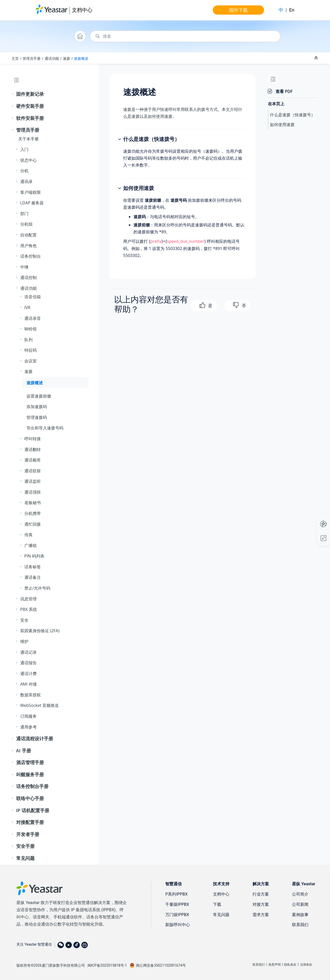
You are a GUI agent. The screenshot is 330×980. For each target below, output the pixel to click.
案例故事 (300, 915)
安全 (24, 620)
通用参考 (28, 727)
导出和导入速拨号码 (45, 428)
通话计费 (28, 674)
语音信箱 (33, 297)
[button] (13, 94)
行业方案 (261, 894)
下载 (217, 904)
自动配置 (28, 235)
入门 (24, 149)
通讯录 (26, 181)
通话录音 (33, 318)
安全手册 (25, 846)
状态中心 (28, 160)
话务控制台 (31, 256)
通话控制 (28, 277)
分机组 (26, 224)
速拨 (66, 58)
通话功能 (52, 58)
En (292, 10)
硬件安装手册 (30, 106)
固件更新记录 (30, 94)
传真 (28, 535)
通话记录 (28, 652)
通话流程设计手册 (35, 738)
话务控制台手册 (32, 786)
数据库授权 (31, 695)
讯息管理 (28, 599)
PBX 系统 (29, 609)
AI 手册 (24, 751)
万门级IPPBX (177, 915)
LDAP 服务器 (32, 203)
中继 (24, 267)
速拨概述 (81, 58)
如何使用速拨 (282, 124)
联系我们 (300, 925)
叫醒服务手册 (30, 774)
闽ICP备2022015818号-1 (107, 965)
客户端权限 (31, 192)
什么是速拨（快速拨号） (293, 115)
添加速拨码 (37, 407)
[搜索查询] (185, 36)
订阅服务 (28, 716)
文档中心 (82, 10)
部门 (24, 214)
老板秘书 (33, 503)
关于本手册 (28, 139)
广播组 (31, 545)
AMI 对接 (29, 684)
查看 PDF (284, 91)
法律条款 (306, 965)
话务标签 (33, 567)
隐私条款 (290, 965)
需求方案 (261, 915)
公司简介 (300, 894)
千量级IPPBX (177, 904)
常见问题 (25, 858)
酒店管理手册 (30, 762)
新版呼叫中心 (178, 925)
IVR (27, 308)
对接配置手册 (30, 822)
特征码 (31, 350)
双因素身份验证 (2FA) (40, 631)
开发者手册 (28, 834)
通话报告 (28, 663)
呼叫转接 (33, 439)
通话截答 (33, 460)
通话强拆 (33, 492)
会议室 (31, 361)
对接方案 (261, 904)
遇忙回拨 (33, 524)
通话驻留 (33, 471)
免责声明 (275, 965)
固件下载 (238, 10)
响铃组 (31, 329)
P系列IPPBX (176, 894)
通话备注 (33, 577)
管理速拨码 (37, 417)
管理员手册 (32, 58)
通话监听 (33, 481)
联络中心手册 (30, 798)
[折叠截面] (317, 58)
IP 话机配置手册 (33, 810)
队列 (28, 340)
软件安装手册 (30, 118)
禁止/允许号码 (37, 588)
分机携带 (33, 513)
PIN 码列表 (34, 556)
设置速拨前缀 (39, 396)
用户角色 (28, 246)
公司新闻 (300, 904)
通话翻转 (33, 449)
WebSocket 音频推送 (40, 705)
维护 (24, 641)
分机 (24, 171)
